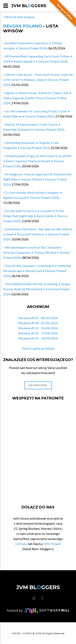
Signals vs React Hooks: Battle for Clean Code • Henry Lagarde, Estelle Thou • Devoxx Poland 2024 (37, 98)
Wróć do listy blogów (19, 17)
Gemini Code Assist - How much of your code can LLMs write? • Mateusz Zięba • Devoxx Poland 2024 (38, 80)
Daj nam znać (38, 385)
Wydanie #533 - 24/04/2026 (38, 328)
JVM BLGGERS (29, 6)
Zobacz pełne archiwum (38, 348)
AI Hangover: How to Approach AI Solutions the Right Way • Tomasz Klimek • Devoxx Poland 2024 (37, 179)
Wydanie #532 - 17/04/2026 (38, 333)
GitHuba (21, 544)
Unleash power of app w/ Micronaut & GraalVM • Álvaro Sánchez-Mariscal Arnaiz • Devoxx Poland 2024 (37, 161)
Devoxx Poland (22, 26)
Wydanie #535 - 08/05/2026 (38, 318)
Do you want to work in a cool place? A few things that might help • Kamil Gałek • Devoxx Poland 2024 (35, 216)
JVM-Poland (52, 544)
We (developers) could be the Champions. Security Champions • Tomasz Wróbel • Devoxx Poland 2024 (37, 252)
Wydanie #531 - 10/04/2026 (38, 338)
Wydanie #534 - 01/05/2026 (38, 323)
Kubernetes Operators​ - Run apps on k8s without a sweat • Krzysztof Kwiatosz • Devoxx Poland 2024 (38, 234)
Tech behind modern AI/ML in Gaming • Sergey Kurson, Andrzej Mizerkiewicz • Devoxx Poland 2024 (37, 289)
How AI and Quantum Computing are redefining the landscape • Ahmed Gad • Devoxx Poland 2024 (37, 271)
